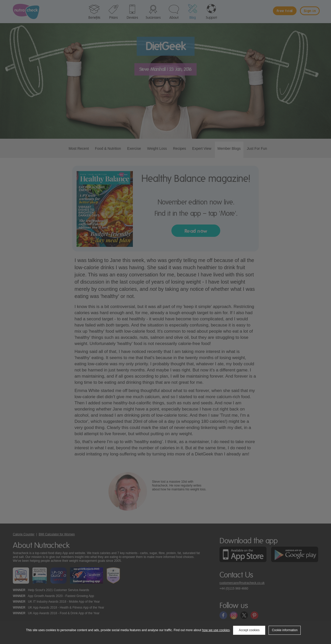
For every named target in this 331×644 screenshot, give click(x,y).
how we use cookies (216, 630)
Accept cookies (249, 630)
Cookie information (285, 630)
